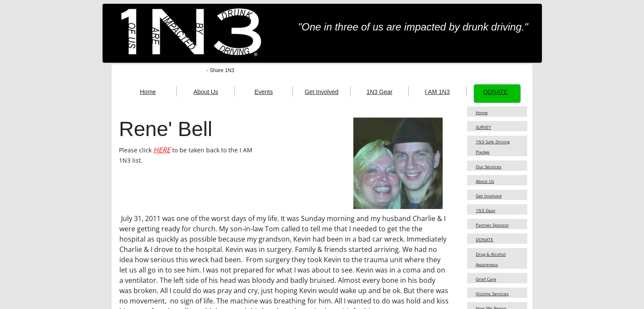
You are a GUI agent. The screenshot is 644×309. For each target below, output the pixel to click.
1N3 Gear (486, 210)
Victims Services (492, 294)
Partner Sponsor (492, 225)
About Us (485, 181)
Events (264, 92)
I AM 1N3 (437, 92)
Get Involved (489, 196)
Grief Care (486, 279)
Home (482, 112)
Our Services (489, 167)
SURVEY (483, 127)
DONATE (485, 239)
